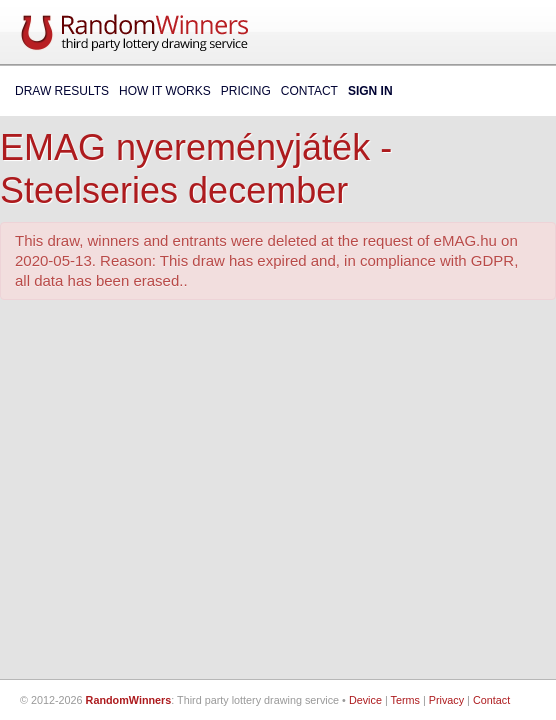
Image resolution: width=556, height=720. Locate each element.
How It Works (165, 91)
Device (365, 700)
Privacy (446, 700)
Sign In (370, 91)
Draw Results (62, 91)
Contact (309, 91)
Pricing (246, 91)
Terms (405, 700)
